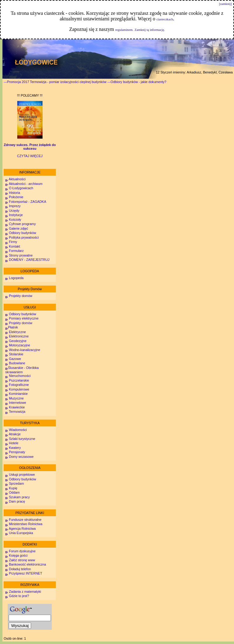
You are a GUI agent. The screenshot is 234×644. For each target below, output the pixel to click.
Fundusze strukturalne (25, 520)
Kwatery (15, 448)
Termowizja (17, 412)
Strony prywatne (21, 255)
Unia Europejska (21, 533)
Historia (14, 193)
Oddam (14, 492)
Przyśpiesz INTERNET (26, 573)
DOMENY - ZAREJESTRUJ (29, 260)
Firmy (13, 242)
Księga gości (18, 555)
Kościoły (15, 220)
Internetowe (18, 403)
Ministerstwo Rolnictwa (26, 524)
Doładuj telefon (20, 569)
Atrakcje (15, 434)
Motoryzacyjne (20, 345)
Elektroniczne (18, 336)
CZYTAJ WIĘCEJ (30, 156)
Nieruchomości (20, 376)
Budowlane (17, 363)
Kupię (13, 488)
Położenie (16, 197)
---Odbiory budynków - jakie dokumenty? (137, 82)
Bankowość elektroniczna (27, 564)
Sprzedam (16, 483)
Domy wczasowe (21, 457)
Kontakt (14, 246)
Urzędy (14, 211)
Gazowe (15, 359)
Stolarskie (16, 354)
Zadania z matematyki (25, 592)
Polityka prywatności (24, 237)
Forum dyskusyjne (22, 551)
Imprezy (15, 206)
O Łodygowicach (21, 188)
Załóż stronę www (22, 560)
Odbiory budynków (23, 233)
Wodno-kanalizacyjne (25, 350)
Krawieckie (17, 407)
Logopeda (16, 278)
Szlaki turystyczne (22, 439)
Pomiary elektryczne (24, 318)
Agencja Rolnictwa (22, 529)
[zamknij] (226, 4)
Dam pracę (17, 501)
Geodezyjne (18, 341)
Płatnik (13, 327)
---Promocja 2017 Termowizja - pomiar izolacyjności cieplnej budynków (55, 82)
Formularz (16, 251)
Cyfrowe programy (22, 224)
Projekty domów (21, 296)
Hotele (14, 443)
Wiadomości (17, 430)
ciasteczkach (165, 19)
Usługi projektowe (22, 475)
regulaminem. (124, 30)
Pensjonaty (17, 452)
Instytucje (16, 215)
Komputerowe (19, 389)
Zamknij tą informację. (150, 30)
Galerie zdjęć (18, 228)
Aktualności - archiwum (26, 184)
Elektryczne (17, 332)
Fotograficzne (19, 385)
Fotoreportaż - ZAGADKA (28, 202)
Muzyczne (16, 398)
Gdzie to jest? (19, 596)
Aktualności (17, 179)
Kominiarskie (18, 394)
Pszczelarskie (19, 380)
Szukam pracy (19, 497)
